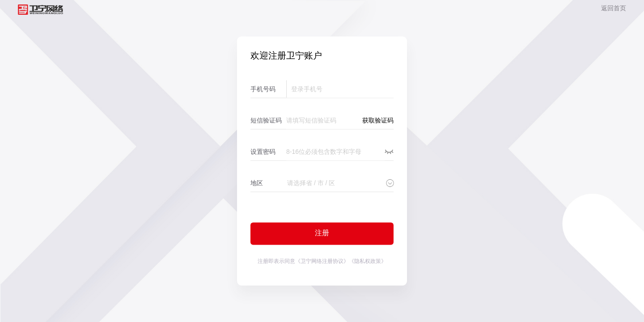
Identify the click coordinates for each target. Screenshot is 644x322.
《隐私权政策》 (368, 261)
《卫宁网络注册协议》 (322, 261)
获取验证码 (378, 121)
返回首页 (614, 8)
